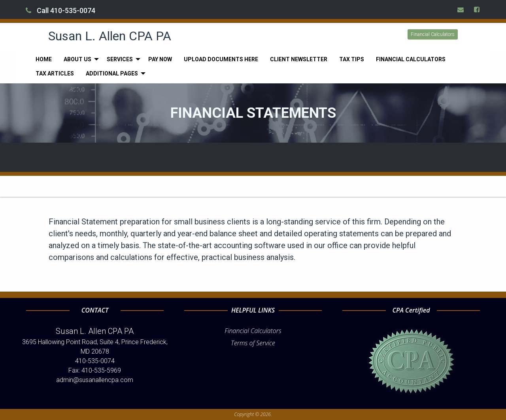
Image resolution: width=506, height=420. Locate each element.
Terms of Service (253, 343)
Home (44, 59)
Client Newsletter (299, 59)
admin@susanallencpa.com (95, 380)
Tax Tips (352, 59)
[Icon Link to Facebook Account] (477, 9)
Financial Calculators (433, 34)
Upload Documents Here (221, 59)
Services (120, 59)
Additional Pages (112, 73)
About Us (77, 59)
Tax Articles (55, 73)
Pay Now (160, 59)
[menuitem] (44, 59)
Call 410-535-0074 (60, 10)
